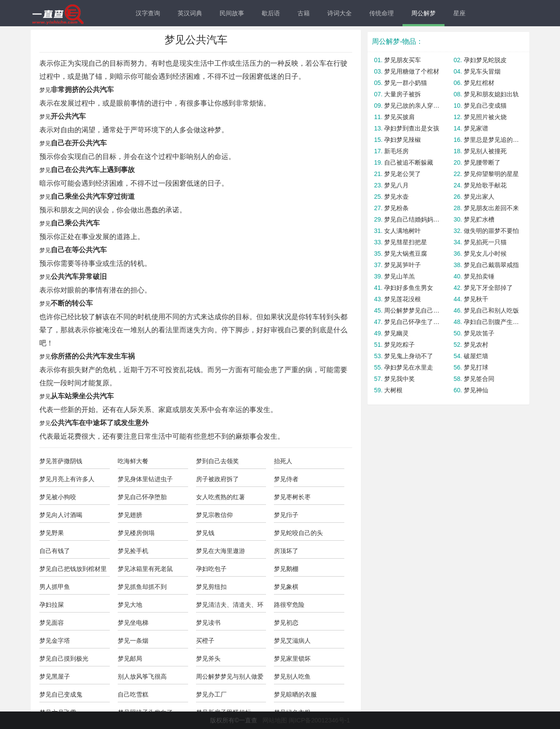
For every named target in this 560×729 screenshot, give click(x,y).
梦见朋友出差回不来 (491, 208)
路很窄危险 (289, 605)
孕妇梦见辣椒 (402, 140)
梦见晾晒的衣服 (295, 694)
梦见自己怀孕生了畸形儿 (412, 322)
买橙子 (205, 641)
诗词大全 (339, 13)
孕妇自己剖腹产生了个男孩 (492, 322)
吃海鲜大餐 (133, 461)
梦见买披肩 (399, 117)
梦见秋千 (476, 299)
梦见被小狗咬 (58, 497)
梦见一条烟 (133, 641)
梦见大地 (130, 605)
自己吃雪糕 (133, 694)
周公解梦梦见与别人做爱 (230, 676)
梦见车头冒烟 (482, 71)
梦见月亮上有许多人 (67, 479)
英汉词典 (190, 13)
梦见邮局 (130, 659)
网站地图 (275, 720)
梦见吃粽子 (399, 345)
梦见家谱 (476, 128)
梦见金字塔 (55, 641)
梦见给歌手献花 (485, 185)
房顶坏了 (286, 551)
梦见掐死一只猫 (485, 242)
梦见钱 (205, 533)
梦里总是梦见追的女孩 (492, 140)
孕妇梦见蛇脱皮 (485, 60)
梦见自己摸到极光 (64, 659)
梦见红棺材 (479, 83)
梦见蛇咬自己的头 (298, 533)
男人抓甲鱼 (55, 587)
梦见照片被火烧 (485, 117)
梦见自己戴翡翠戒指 (491, 265)
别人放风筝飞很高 (142, 676)
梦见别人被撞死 (485, 151)
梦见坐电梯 (133, 623)
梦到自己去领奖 (217, 461)
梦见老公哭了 (402, 174)
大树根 (393, 390)
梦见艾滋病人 (292, 641)
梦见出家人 (479, 197)
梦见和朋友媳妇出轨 (491, 94)
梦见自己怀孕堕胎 (142, 497)
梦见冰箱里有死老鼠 (145, 569)
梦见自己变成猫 (485, 106)
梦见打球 (476, 367)
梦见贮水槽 (479, 219)
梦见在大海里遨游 (220, 551)
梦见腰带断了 (482, 162)
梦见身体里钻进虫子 (145, 479)
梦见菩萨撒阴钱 (61, 461)
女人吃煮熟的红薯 (220, 497)
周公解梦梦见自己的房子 (412, 310)
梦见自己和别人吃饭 (491, 310)
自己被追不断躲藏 (409, 162)
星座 (459, 13)
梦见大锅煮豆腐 (406, 254)
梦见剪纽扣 (211, 587)
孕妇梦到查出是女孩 (412, 128)
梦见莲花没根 (402, 299)
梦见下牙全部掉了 (488, 288)
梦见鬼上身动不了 (409, 356)
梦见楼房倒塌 (136, 533)
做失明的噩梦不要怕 (491, 231)
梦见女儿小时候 (485, 254)
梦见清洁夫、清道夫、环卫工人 (230, 607)
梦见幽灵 (396, 333)
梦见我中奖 (399, 379)
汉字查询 (148, 13)
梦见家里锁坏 (292, 659)
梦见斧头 (208, 659)
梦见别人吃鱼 (292, 676)
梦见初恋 (286, 623)
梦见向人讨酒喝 (61, 515)
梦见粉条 (396, 208)
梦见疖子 (286, 515)
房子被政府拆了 (217, 479)
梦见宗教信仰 (214, 515)
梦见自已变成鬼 (61, 694)
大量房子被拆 (402, 94)
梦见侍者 (286, 479)
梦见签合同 (479, 379)
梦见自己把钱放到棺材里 (73, 569)
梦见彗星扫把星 (406, 242)
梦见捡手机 (133, 551)
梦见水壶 (396, 197)
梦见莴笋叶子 (402, 265)
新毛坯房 (396, 151)
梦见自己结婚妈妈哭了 (412, 219)
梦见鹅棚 (286, 569)
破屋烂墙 (476, 356)
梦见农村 (476, 345)
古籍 (304, 13)
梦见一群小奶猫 (406, 83)
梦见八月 (396, 185)
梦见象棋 (286, 587)
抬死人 (283, 461)
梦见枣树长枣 (292, 497)
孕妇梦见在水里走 (409, 367)
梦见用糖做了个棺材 (412, 71)
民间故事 (232, 13)
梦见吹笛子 (479, 333)
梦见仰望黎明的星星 (491, 174)
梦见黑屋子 (55, 676)
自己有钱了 (55, 551)
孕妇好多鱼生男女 (409, 288)
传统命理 (381, 13)
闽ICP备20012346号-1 (319, 720)
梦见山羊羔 (399, 276)
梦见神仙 (476, 390)
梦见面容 (52, 623)
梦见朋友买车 (402, 60)
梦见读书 (208, 623)
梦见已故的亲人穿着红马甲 (412, 106)
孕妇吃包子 (211, 569)
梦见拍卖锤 (479, 276)
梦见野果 (52, 533)
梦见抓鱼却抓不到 (142, 587)
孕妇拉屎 (52, 605)
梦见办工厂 (211, 694)
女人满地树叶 (402, 231)
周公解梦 (423, 13)
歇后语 (271, 13)
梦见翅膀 (130, 515)
